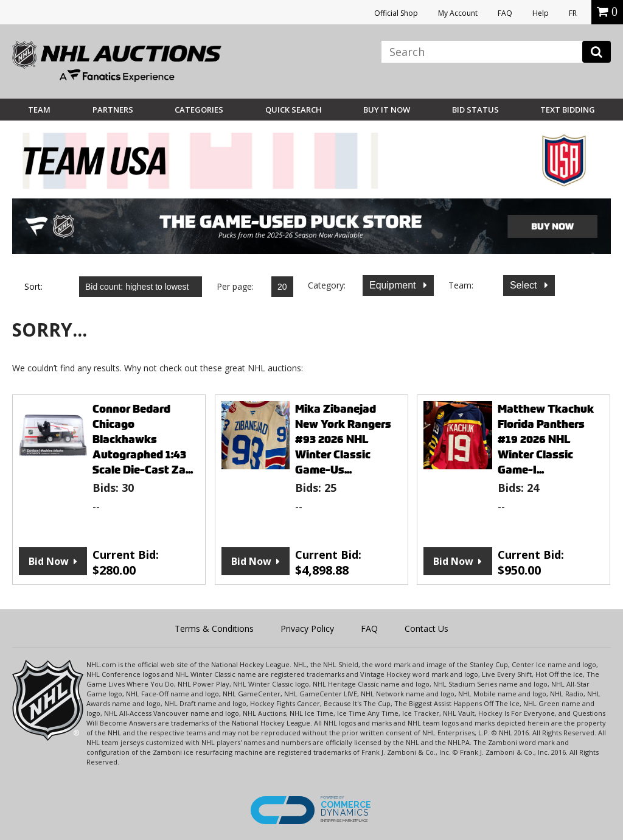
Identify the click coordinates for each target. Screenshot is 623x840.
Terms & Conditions (214, 628)
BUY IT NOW (387, 110)
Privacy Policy (307, 628)
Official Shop (396, 13)
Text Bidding (568, 110)
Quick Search (294, 110)
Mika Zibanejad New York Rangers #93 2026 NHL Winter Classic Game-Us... (343, 439)
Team (39, 110)
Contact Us (426, 628)
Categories (199, 110)
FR (573, 13)
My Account (458, 13)
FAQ (505, 13)
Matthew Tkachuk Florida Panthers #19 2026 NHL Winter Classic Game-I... (546, 439)
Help (541, 13)
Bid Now (49, 561)
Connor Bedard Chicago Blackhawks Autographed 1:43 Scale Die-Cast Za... (143, 439)
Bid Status (475, 110)
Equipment (394, 285)
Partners (113, 110)
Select (525, 285)
